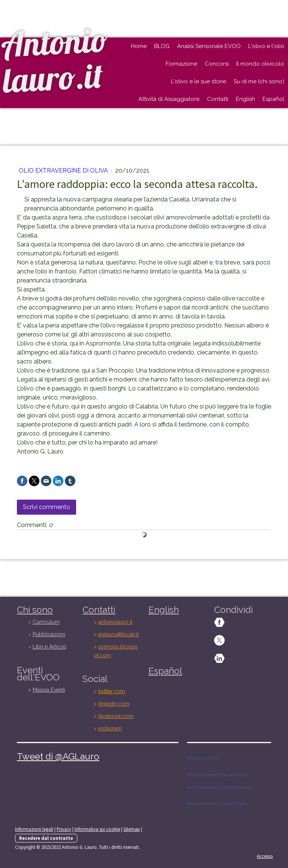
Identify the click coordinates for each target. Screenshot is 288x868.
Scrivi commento (46, 507)
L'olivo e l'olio (266, 46)
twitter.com (112, 691)
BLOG (162, 46)
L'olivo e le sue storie (199, 81)
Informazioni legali (34, 829)
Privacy (64, 829)
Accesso (265, 856)
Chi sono (35, 610)
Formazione (181, 64)
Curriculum (46, 622)
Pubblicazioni (49, 634)
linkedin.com (114, 704)
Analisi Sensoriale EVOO (209, 46)
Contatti (218, 99)
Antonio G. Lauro (203, 758)
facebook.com (116, 716)
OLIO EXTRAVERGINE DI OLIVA (64, 170)
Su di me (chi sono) (259, 81)
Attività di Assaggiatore (169, 99)
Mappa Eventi (49, 690)
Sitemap (132, 829)
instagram (110, 728)
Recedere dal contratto (46, 838)
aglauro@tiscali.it (118, 634)
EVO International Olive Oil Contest (219, 787)
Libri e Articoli (49, 647)
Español (273, 99)
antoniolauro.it (115, 622)
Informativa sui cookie (97, 829)
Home (139, 46)
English (245, 99)
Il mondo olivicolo (260, 64)
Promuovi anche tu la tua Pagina (217, 775)
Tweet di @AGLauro (58, 756)
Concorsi (217, 64)
